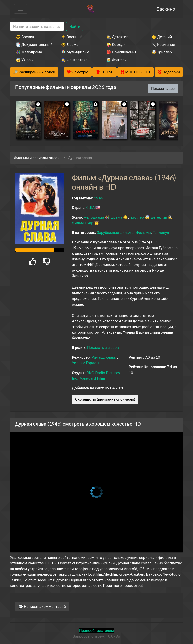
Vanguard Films (93, 378)
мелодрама (94, 217)
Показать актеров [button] (103, 347)
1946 (99, 198)
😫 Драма (70, 44)
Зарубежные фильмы (116, 232)
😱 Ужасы (25, 60)
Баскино (166, 9)
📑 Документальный (32, 44)
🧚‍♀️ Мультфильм (75, 52)
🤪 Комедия (117, 44)
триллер (137, 217)
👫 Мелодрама (29, 52)
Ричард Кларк (104, 357)
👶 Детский (162, 37)
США (90, 207)
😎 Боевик (25, 37)
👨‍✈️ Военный (72, 37)
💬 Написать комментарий (42, 606)
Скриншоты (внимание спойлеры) (105, 399)
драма (117, 217)
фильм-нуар (83, 223)
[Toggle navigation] (21, 9)
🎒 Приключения (121, 52)
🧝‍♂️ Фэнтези (116, 60)
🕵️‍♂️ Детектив (117, 37)
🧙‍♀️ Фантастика (74, 60)
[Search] (37, 26)
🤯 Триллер (162, 52)
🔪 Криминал (163, 44)
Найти (75, 26)
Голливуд (161, 232)
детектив (159, 217)
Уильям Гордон (85, 363)
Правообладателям (96, 630)
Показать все (163, 88)
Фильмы (143, 232)
